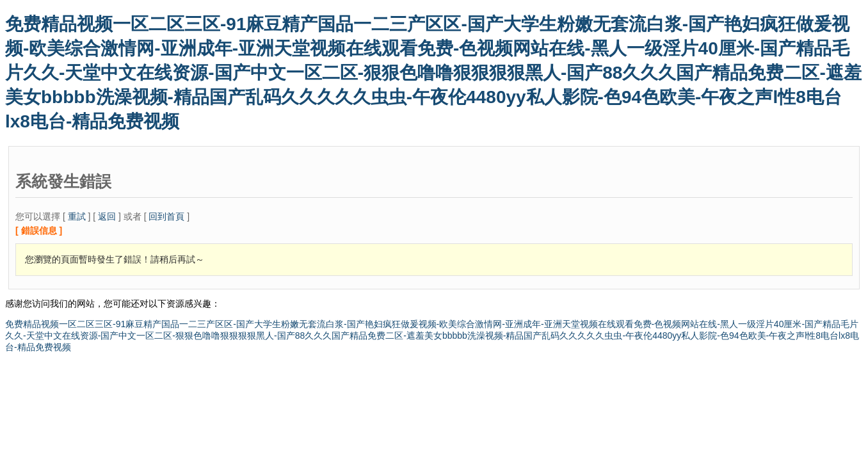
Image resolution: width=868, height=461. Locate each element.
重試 (77, 216)
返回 (107, 216)
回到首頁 (166, 216)
